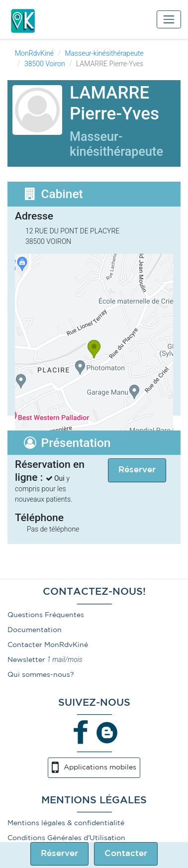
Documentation (35, 630)
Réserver (59, 854)
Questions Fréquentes (46, 615)
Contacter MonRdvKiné (48, 645)
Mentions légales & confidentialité (66, 823)
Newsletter (26, 660)
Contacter (126, 854)
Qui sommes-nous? (41, 675)
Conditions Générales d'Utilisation (66, 838)
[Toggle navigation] (169, 19)
